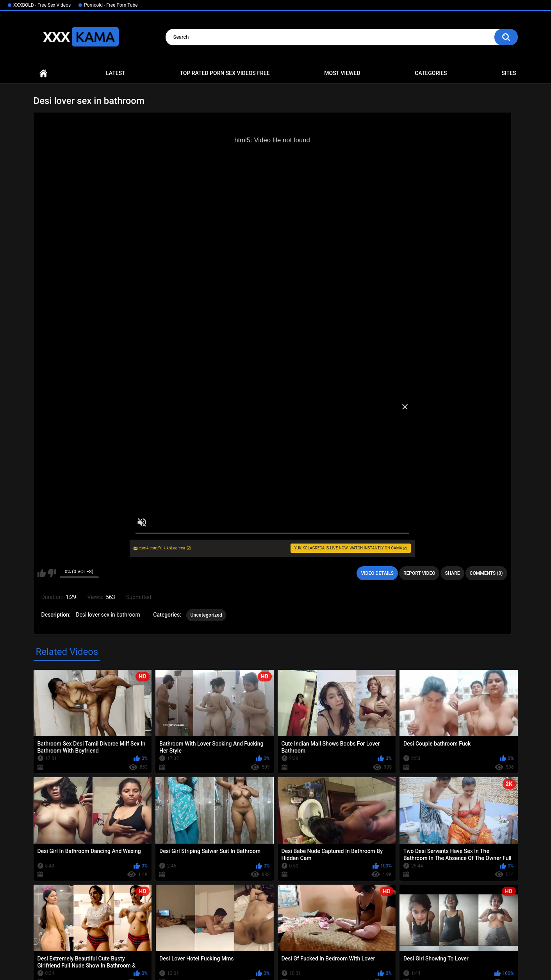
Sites (509, 73)
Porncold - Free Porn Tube (111, 5)
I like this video (42, 573)
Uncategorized (206, 615)
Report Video (419, 573)
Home (43, 73)
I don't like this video (52, 573)
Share (452, 573)
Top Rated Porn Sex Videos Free (225, 73)
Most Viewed (342, 73)
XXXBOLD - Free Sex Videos (42, 5)
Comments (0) (486, 573)
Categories (431, 73)
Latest (116, 73)
